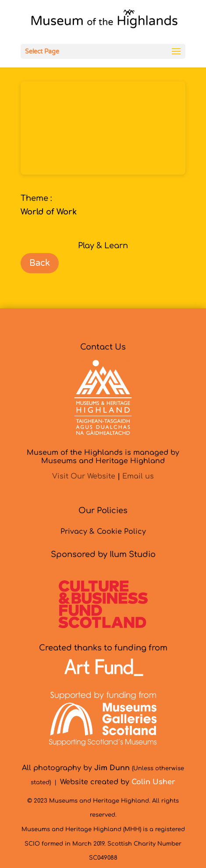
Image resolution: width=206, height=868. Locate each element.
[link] (104, 21)
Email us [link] (138, 476)
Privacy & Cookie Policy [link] (103, 532)
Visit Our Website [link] (84, 476)
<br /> (103, 128)
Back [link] (40, 263)
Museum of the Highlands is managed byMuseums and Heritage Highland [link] (103, 457)
